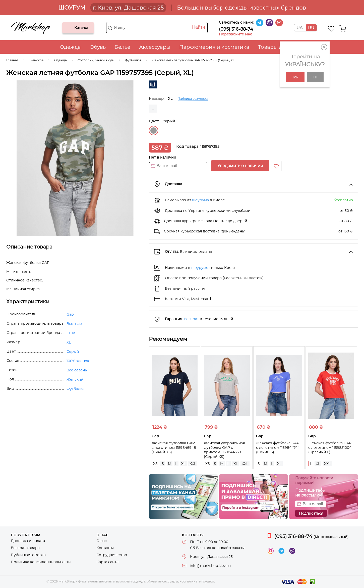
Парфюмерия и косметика (214, 47)
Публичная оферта (28, 555)
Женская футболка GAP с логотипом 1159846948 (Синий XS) (174, 448)
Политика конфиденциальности (41, 562)
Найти (198, 27)
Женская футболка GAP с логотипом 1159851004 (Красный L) (330, 448)
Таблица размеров (193, 99)
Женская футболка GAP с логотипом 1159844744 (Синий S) (278, 448)
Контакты (105, 548)
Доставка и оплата (28, 541)
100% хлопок (78, 361)
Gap (70, 314)
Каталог (70, 28)
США (71, 333)
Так (295, 77)
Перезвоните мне (236, 34)
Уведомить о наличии (240, 166)
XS (155, 464)
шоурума (200, 200)
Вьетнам (74, 324)
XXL (193, 464)
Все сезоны (77, 370)
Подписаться (311, 513)
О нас (102, 541)
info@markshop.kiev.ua (210, 566)
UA (299, 28)
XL (183, 464)
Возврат (191, 319)
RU (311, 28)
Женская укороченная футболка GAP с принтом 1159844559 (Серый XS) (224, 450)
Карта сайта (107, 562)
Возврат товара (25, 548)
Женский (75, 379)
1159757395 (210, 146)
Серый (154, 131)
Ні (315, 77)
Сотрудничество (112, 555)
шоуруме (200, 268)
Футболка (75, 389)
